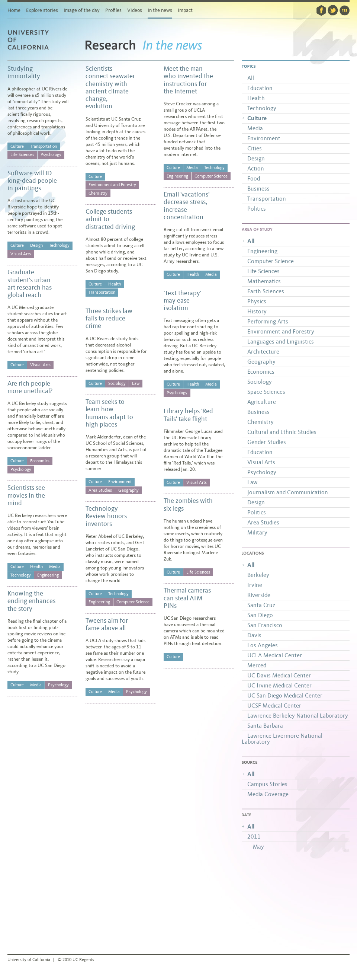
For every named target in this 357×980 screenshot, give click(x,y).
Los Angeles (263, 645)
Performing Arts (268, 321)
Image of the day (82, 10)
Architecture (263, 352)
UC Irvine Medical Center (279, 685)
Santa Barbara (265, 726)
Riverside (259, 595)
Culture (17, 146)
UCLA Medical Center (275, 655)
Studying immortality (24, 72)
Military (257, 532)
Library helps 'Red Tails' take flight (188, 415)
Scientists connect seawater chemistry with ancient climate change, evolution (110, 87)
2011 (254, 837)
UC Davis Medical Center (279, 675)
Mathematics (264, 281)
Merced (257, 665)
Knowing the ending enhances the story (31, 601)
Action (256, 168)
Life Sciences (22, 154)
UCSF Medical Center (274, 706)
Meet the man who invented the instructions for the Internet (188, 80)
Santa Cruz (261, 605)
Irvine (255, 585)
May (258, 847)
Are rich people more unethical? (30, 387)
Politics (257, 209)
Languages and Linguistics (281, 341)
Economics (40, 461)
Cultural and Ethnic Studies (282, 432)
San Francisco (265, 625)
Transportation (44, 146)
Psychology (51, 154)
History (257, 311)
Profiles (113, 10)
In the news (160, 10)
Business (258, 189)
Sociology (117, 383)
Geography (128, 490)
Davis (254, 635)
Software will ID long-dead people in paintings (32, 181)
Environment (120, 482)
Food (254, 178)
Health (36, 566)
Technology (59, 245)
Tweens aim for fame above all (107, 624)
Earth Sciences (266, 291)
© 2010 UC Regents (76, 960)
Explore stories (42, 10)
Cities (255, 148)
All (251, 78)
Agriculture (262, 402)
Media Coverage (268, 794)
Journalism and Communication (288, 492)
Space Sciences (266, 392)
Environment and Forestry (112, 185)
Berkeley (258, 575)
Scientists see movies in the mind (26, 495)
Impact (185, 10)
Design (36, 245)
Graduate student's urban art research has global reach (30, 283)
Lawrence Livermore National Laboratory (282, 739)
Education (260, 88)
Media (55, 566)
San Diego (260, 615)
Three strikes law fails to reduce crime (109, 318)
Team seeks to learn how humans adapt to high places (109, 413)
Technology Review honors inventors (106, 516)
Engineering (48, 575)
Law (136, 383)
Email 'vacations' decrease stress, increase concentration (186, 206)
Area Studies (100, 490)
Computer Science (133, 602)
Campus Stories (267, 784)
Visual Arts (21, 254)
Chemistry (98, 193)
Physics (257, 301)
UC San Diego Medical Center (285, 695)
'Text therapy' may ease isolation (182, 301)
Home (14, 10)
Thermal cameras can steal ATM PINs (187, 598)
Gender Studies (267, 442)
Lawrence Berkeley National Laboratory (298, 716)
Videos (135, 10)
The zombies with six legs (188, 504)
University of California (37, 50)
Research (110, 49)
